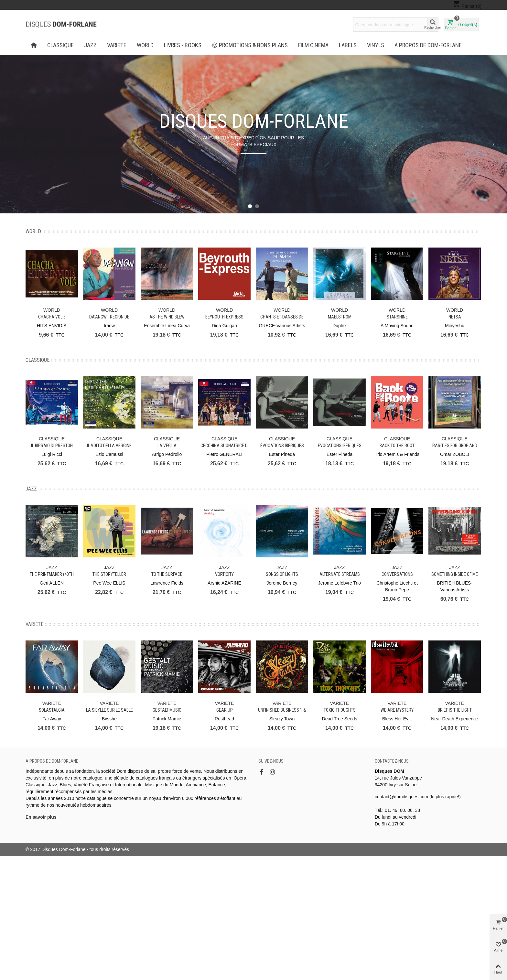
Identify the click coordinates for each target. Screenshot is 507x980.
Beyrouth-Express (224, 317)
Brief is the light (455, 710)
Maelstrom (340, 317)
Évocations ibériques (282, 446)
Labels (348, 45)
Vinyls (376, 45)
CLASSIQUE (60, 45)
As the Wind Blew (167, 317)
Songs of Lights (282, 574)
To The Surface (167, 574)
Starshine (397, 317)
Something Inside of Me (455, 574)
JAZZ (90, 45)
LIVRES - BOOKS (183, 45)
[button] (250, 206)
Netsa (455, 317)
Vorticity (224, 574)
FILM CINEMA (313, 45)
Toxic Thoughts (340, 710)
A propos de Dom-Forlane (428, 45)
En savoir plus (41, 817)
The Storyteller (109, 574)
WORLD (145, 45)
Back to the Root (397, 446)
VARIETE (117, 45)
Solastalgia (52, 710)
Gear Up (225, 710)
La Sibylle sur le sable (109, 710)
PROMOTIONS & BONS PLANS (250, 45)
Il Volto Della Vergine (109, 446)
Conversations (397, 574)
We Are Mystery (397, 710)
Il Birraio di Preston (52, 446)
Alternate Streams (340, 574)
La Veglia (167, 446)
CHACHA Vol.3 (52, 317)
